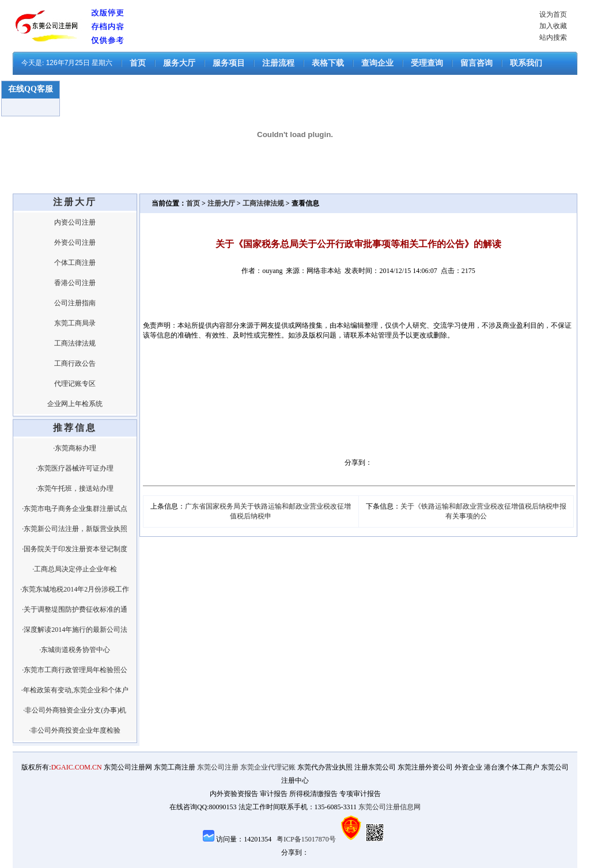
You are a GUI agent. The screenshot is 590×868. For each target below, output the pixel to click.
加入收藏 (553, 26)
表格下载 (328, 63)
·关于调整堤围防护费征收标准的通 (75, 609)
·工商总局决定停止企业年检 (75, 569)
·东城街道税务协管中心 (75, 650)
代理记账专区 (75, 384)
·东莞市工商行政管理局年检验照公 (75, 670)
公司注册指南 (75, 303)
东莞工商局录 (75, 323)
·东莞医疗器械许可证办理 (75, 468)
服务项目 (229, 63)
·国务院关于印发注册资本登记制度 (75, 549)
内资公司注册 (75, 222)
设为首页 (553, 14)
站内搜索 (553, 37)
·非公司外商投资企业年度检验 (75, 730)
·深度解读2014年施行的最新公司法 (75, 630)
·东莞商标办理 (75, 448)
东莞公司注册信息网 (389, 807)
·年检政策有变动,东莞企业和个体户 (75, 690)
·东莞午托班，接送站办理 (75, 488)
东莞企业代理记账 (268, 767)
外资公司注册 (75, 242)
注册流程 (278, 63)
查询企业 (377, 63)
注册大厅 (221, 203)
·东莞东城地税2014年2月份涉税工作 (75, 589)
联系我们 (526, 63)
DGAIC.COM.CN (77, 767)
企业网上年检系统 (75, 404)
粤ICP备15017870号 (306, 839)
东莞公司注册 (218, 767)
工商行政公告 (75, 363)
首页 (138, 63)
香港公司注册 (75, 283)
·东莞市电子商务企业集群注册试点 (75, 509)
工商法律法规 (75, 343)
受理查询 (427, 63)
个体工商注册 (75, 263)
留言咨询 (476, 63)
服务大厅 (179, 63)
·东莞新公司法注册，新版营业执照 (75, 529)
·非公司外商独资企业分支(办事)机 (75, 710)
